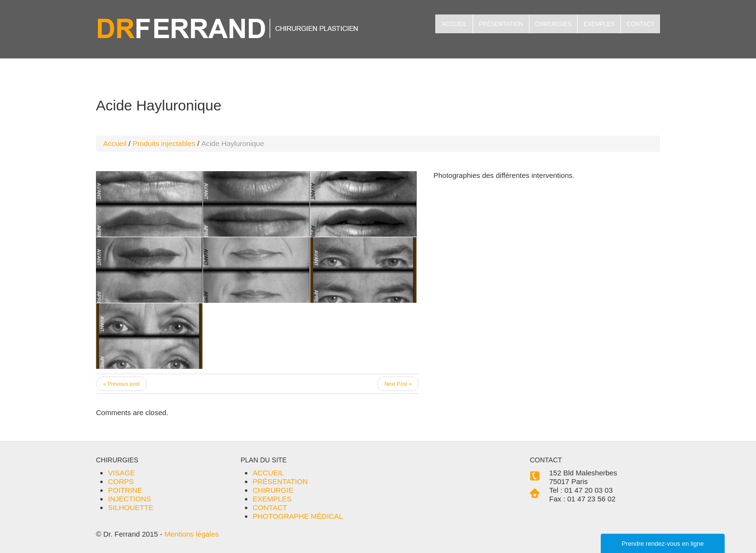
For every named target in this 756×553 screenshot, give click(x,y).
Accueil (115, 143)
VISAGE (121, 473)
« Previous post (121, 384)
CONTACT (641, 24)
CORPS (121, 481)
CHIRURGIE (273, 490)
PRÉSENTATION (501, 24)
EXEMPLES (599, 24)
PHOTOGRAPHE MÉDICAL (298, 516)
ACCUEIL (454, 24)
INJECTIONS (129, 499)
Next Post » (398, 384)
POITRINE (125, 490)
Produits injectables (164, 143)
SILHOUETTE (131, 507)
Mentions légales (192, 534)
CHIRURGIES (553, 24)
